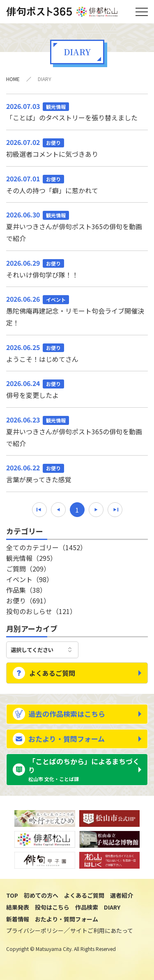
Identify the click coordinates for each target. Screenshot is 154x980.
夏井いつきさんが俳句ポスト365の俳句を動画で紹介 (77, 226)
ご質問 (28, 569)
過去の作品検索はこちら (67, 714)
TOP (12, 895)
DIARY (112, 907)
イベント (30, 579)
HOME (13, 79)
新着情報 (18, 919)
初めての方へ (41, 895)
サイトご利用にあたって (102, 930)
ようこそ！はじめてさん (77, 353)
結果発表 (18, 907)
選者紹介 (122, 895)
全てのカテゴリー (46, 547)
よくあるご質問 (52, 673)
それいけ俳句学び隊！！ (77, 268)
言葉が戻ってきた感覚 (77, 473)
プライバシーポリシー (35, 930)
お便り (28, 601)
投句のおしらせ (41, 611)
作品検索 (87, 907)
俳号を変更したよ (77, 389)
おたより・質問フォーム (67, 739)
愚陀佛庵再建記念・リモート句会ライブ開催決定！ (77, 310)
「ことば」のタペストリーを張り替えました (77, 112)
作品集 (26, 590)
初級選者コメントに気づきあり (77, 148)
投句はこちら (52, 907)
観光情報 (31, 558)
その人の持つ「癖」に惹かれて (77, 184)
